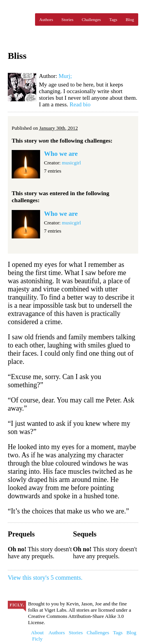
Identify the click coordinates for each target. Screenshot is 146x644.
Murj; (65, 76)
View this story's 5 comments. (45, 578)
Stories (68, 19)
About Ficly (38, 636)
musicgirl (71, 163)
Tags (113, 19)
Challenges (91, 19)
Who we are (61, 154)
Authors (46, 19)
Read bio (80, 104)
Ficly (19, 19)
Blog (130, 19)
